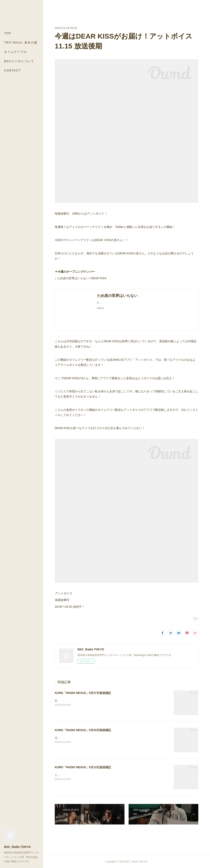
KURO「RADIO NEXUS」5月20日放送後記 (83, 730)
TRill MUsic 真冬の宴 (21, 42)
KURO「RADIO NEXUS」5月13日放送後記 (83, 767)
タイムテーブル (16, 52)
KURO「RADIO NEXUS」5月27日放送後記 (83, 693)
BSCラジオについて (19, 61)
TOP (8, 33)
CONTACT (12, 70)
